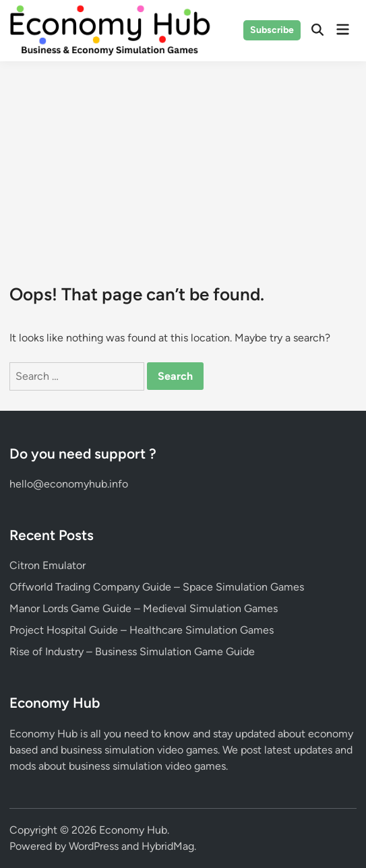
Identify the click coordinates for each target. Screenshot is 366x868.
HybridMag (168, 846)
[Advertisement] (183, 162)
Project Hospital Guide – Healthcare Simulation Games (142, 630)
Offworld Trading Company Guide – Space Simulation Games (157, 587)
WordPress (94, 846)
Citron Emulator (48, 565)
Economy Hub (133, 830)
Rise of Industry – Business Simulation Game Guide (132, 652)
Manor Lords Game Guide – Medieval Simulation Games (144, 608)
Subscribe (272, 30)
